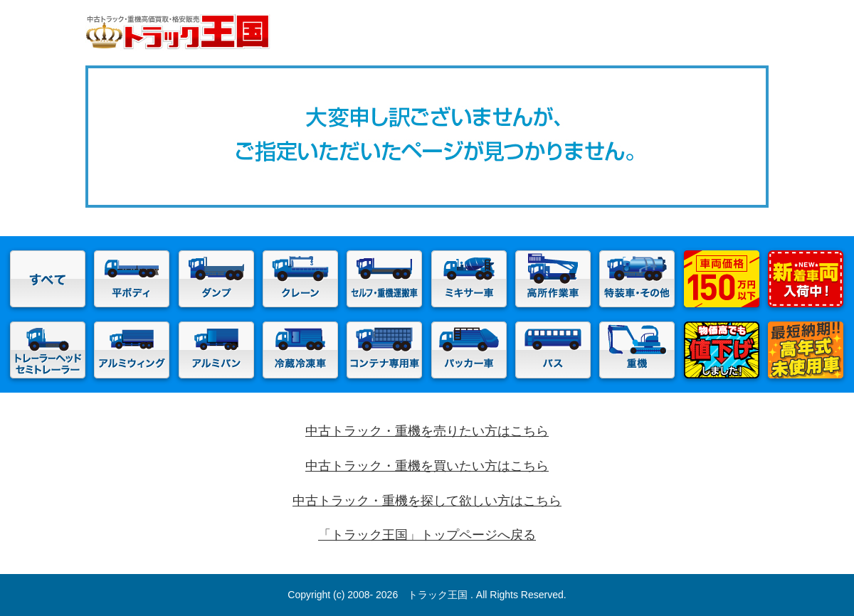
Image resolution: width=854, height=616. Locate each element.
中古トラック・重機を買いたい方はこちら (427, 466)
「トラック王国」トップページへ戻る (427, 535)
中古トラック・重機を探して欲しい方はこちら (427, 501)
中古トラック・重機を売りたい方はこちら (427, 431)
